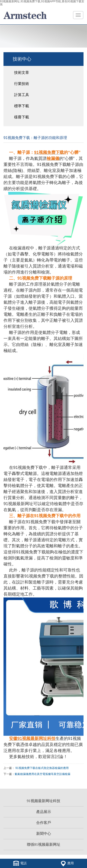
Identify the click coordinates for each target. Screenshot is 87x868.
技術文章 (22, 73)
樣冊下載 (22, 117)
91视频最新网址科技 (44, 801)
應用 (67, 863)
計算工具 (22, 95)
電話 (20, 863)
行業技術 (22, 84)
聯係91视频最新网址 (44, 844)
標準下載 (22, 106)
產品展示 (44, 812)
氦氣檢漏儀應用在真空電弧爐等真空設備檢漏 (42, 774)
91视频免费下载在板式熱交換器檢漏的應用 (42, 768)
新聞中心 (44, 834)
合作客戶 (44, 823)
